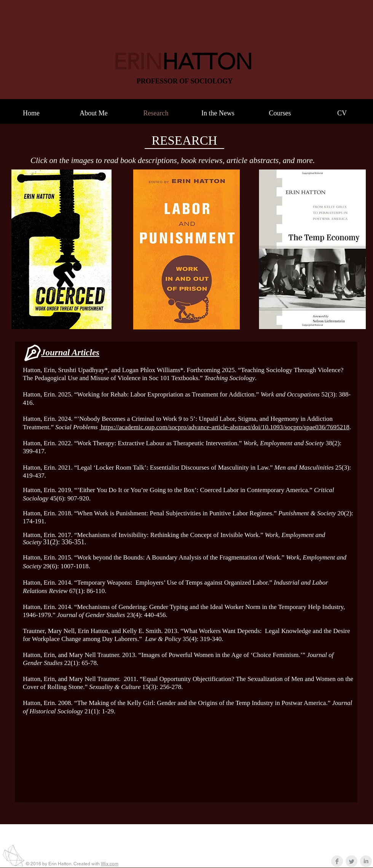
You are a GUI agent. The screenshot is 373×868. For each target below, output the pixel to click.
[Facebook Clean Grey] (337, 861)
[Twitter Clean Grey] (351, 861)
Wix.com (110, 864)
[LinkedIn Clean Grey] (366, 861)
